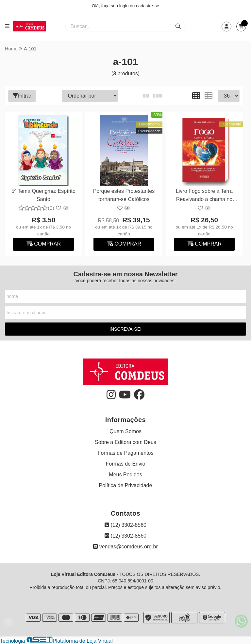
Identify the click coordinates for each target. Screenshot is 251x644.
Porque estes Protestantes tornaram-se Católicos (124, 195)
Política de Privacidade (126, 485)
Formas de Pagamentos (126, 453)
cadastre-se (148, 6)
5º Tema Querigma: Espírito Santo (43, 195)
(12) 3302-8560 (125, 525)
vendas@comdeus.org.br (125, 547)
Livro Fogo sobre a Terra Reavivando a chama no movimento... (204, 196)
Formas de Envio (126, 464)
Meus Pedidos (125, 475)
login (125, 6)
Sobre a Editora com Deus (125, 442)
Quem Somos (125, 431)
